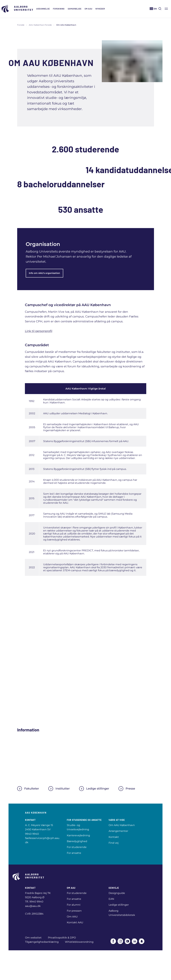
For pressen (74, 911)
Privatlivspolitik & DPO (62, 938)
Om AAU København (122, 825)
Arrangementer (118, 831)
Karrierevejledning (78, 835)
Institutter (59, 789)
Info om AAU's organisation (44, 273)
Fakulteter (28, 789)
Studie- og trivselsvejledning (78, 827)
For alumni (74, 905)
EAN (111, 899)
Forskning (59, 9)
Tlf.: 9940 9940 (34, 902)
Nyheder (100, 9)
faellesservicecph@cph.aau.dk (42, 840)
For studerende (77, 847)
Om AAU (88, 9)
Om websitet (33, 938)
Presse (127, 789)
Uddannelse (43, 9)
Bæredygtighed (77, 841)
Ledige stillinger (94, 789)
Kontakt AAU (75, 922)
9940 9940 (32, 834)
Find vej (114, 843)
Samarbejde (75, 9)
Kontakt (114, 837)
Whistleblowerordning (79, 942)
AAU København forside (40, 25)
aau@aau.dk (33, 906)
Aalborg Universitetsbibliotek (122, 913)
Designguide (117, 893)
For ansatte (74, 853)
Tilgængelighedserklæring (42, 942)
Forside (21, 25)
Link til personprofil (39, 331)
